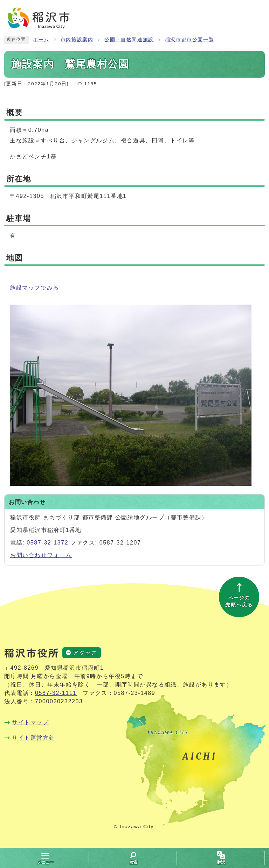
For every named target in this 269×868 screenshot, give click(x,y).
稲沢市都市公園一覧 (189, 40)
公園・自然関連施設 (129, 40)
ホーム (41, 40)
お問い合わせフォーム (41, 555)
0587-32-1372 (47, 543)
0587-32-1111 (56, 693)
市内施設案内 (77, 40)
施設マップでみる (35, 288)
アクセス (85, 653)
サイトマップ (30, 722)
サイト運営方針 (33, 738)
